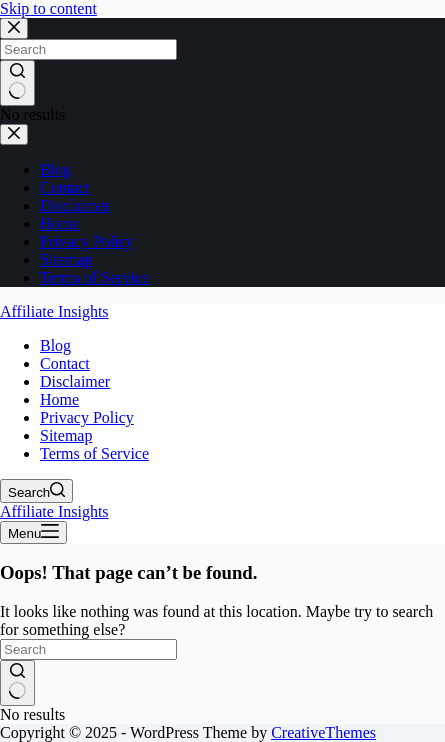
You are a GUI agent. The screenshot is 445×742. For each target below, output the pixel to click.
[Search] (36, 491)
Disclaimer (75, 381)
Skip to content (48, 8)
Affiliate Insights (54, 311)
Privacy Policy (87, 417)
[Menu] (33, 532)
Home (59, 399)
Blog (55, 345)
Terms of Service (94, 453)
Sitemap (66, 435)
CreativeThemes (323, 732)
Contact (65, 363)
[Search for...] (88, 649)
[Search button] (17, 683)
